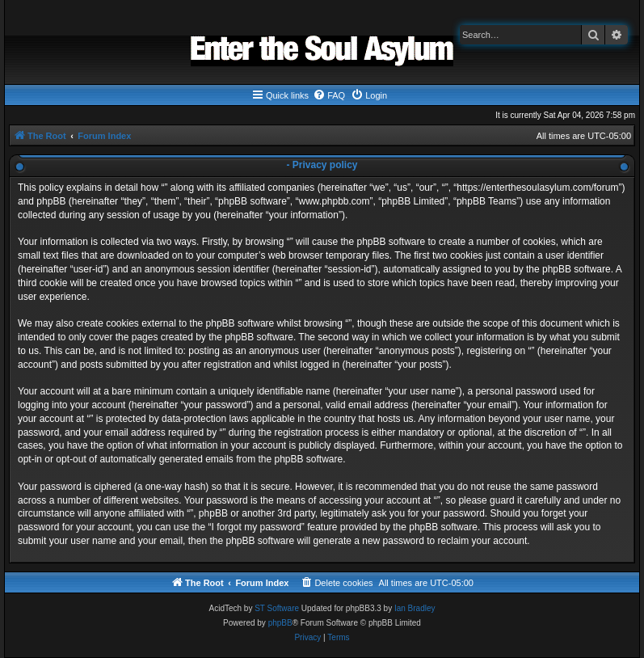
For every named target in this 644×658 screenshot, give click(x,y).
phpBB (280, 623)
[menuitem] (329, 95)
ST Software (277, 608)
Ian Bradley (415, 608)
